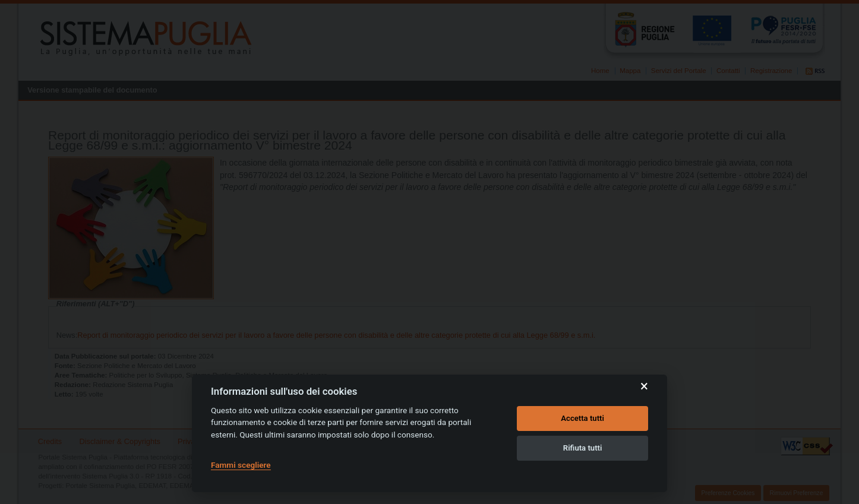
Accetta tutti (582, 418)
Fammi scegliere (241, 465)
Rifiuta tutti (583, 448)
